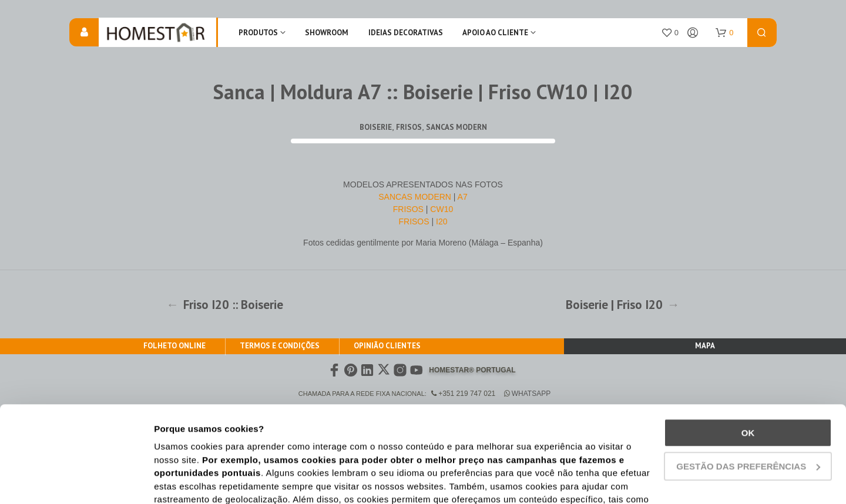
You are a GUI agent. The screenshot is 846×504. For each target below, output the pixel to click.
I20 (442, 221)
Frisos (409, 127)
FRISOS (409, 209)
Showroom (327, 33)
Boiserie (376, 127)
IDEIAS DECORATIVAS (406, 33)
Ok (748, 343)
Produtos (258, 33)
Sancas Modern (456, 127)
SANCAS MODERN (415, 197)
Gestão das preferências (748, 376)
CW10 (442, 209)
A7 (463, 197)
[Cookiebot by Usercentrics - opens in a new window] (76, 481)
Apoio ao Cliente (495, 33)
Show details (181, 481)
